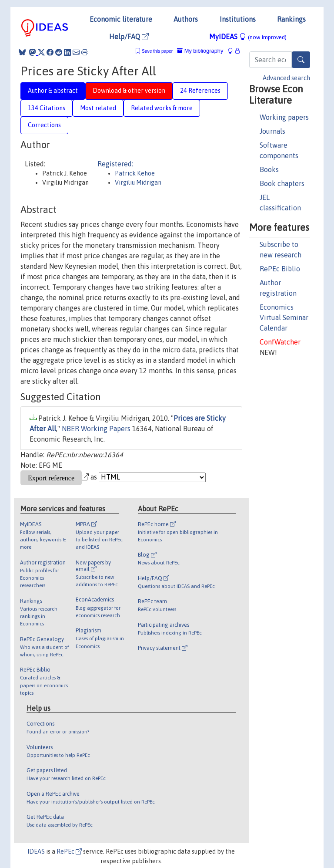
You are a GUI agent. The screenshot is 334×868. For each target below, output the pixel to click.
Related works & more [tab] (162, 108)
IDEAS (36, 851)
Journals (272, 131)
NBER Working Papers (96, 429)
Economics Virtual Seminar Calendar (284, 317)
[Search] (301, 60)
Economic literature (121, 19)
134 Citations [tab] (47, 108)
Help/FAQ (129, 37)
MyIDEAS (248, 37)
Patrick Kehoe (135, 173)
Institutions (238, 19)
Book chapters (282, 183)
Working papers (284, 117)
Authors (186, 19)
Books (269, 169)
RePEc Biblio (280, 269)
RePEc (69, 851)
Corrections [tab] (44, 125)
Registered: (115, 164)
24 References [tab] (200, 91)
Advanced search (286, 78)
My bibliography (200, 51)
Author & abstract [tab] (53, 91)
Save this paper (157, 51)
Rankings (291, 19)
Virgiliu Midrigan (138, 182)
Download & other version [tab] (129, 91)
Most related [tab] (98, 108)
